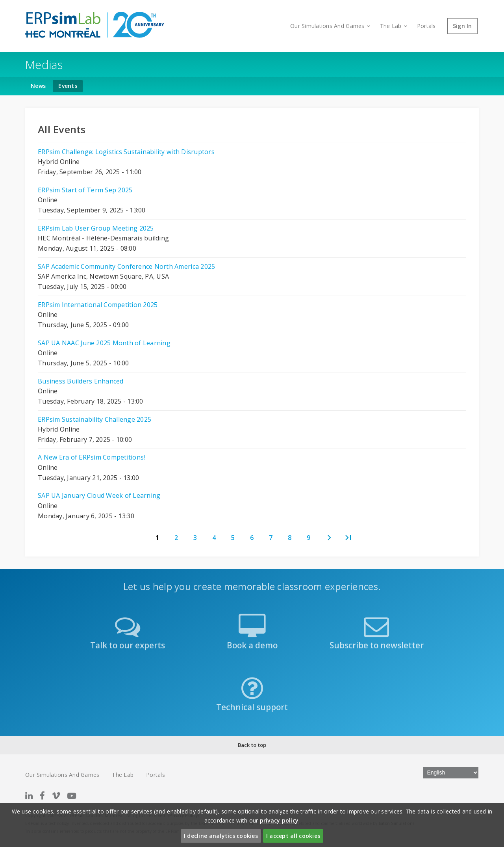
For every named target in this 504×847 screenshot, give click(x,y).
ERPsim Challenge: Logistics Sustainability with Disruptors (126, 152)
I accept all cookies (293, 836)
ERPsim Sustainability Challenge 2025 (94, 419)
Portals (426, 26)
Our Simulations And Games (330, 26)
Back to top (252, 745)
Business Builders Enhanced (81, 381)
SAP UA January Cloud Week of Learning (99, 495)
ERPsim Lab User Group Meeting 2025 (96, 228)
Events (68, 86)
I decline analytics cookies (221, 836)
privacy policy (279, 820)
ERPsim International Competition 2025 (98, 305)
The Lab (394, 26)
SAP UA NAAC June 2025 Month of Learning (104, 343)
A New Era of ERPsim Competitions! (91, 457)
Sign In (462, 26)
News (38, 86)
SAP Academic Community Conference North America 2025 (126, 266)
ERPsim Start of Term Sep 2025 (85, 190)
